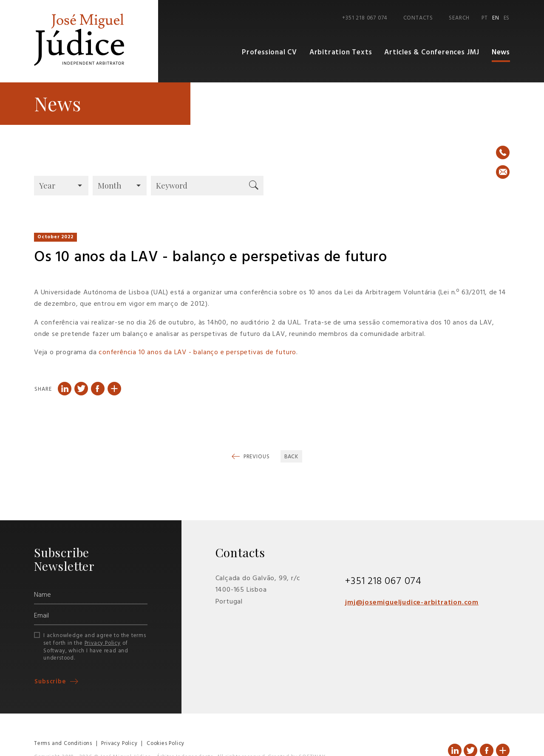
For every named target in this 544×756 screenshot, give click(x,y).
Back (292, 457)
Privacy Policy (103, 643)
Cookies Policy (166, 744)
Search (459, 18)
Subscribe (51, 682)
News (501, 53)
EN (496, 18)
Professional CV (273, 53)
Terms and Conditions (63, 744)
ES (507, 18)
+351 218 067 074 (365, 18)
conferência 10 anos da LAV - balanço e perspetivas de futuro (197, 353)
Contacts (418, 18)
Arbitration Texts (343, 53)
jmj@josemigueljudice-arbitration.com (412, 603)
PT (485, 18)
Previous (256, 457)
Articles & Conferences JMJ (432, 53)
